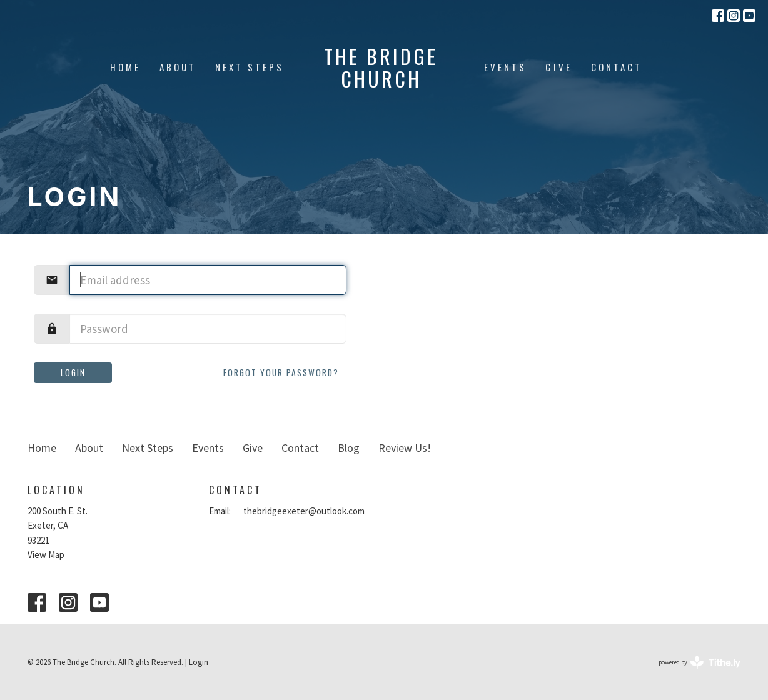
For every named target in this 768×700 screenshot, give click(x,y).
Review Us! (405, 448)
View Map (46, 555)
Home (125, 67)
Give (559, 67)
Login (73, 372)
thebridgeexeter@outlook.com (304, 511)
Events (505, 67)
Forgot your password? (281, 372)
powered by (700, 662)
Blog (349, 448)
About (178, 67)
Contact (617, 67)
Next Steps (250, 67)
